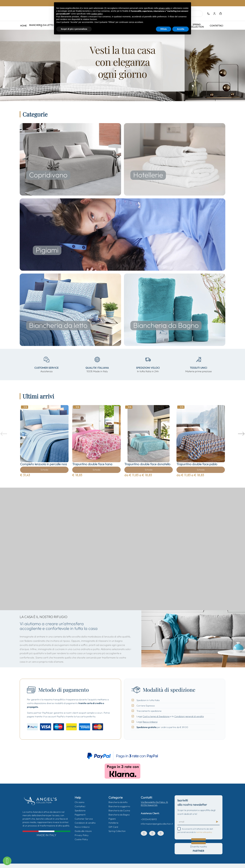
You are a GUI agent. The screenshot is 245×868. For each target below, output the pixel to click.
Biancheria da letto (41, 25)
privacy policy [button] (165, 8)
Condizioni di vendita (85, 823)
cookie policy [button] (97, 14)
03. (123, 97)
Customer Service (84, 819)
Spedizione (80, 810)
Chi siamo (80, 802)
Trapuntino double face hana (92, 464)
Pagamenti (80, 815)
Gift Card (113, 827)
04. (126, 97)
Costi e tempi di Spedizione (156, 716)
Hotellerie (113, 823)
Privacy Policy (82, 835)
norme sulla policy (204, 832)
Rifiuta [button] (164, 29)
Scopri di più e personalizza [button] (74, 29)
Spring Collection (197, 26)
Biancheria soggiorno (119, 806)
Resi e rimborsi (150, 722)
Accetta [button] (181, 29)
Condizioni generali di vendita (189, 716)
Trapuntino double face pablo (197, 464)
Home (23, 26)
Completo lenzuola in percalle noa (43, 464)
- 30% (25, 407)
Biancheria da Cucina (119, 810)
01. (119, 97)
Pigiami (112, 819)
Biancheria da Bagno (119, 815)
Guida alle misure (83, 831)
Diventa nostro (199, 849)
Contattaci (216, 26)
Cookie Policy (81, 839)
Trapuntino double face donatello (147, 464)
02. (121, 97)
